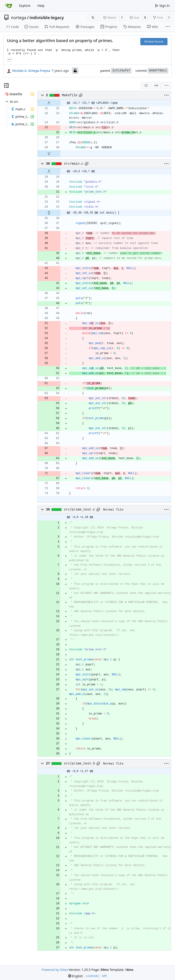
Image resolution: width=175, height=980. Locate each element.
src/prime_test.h (79, 764)
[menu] (167, 85)
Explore (25, 6)
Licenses (93, 976)
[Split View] (156, 85)
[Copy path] (81, 95)
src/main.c (74, 164)
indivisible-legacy (47, 18)
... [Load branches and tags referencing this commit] (10, 59)
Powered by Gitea (55, 970)
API (104, 976)
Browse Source (154, 41)
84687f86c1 (158, 71)
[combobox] (146, 85)
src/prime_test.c (79, 510)
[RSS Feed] (93, 18)
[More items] (168, 27)
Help (41, 6)
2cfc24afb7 (121, 71)
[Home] (9, 6)
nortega (19, 18)
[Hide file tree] (6, 85)
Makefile (70, 95)
